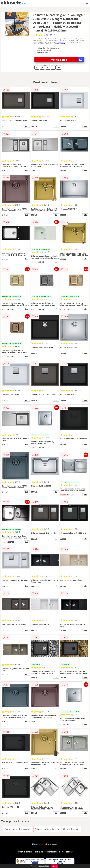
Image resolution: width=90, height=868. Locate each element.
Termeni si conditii (24, 852)
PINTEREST (51, 844)
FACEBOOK (38, 844)
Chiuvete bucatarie (71, 829)
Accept (54, 866)
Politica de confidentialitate (46, 852)
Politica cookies (66, 852)
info (27, 126)
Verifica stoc (67, 60)
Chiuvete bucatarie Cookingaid (18, 829)
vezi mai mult (60, 44)
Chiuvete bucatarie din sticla (47, 829)
